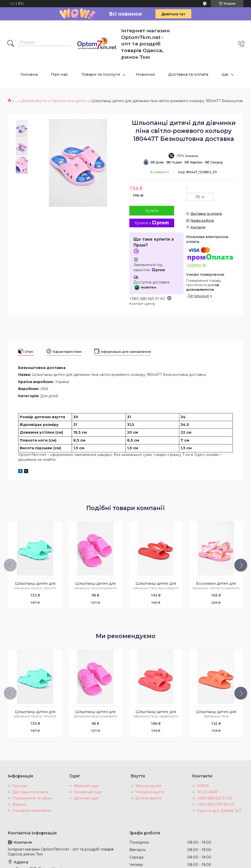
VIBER (203, 786)
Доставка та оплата (188, 74)
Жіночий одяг (86, 786)
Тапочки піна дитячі (69, 101)
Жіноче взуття (148, 786)
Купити (152, 211)
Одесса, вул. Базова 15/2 (219, 811)
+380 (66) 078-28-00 (216, 804)
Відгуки (19, 804)
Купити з (152, 223)
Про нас (60, 74)
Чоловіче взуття (150, 792)
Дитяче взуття (34, 101)
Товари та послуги (101, 74)
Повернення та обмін (32, 798)
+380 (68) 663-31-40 (215, 798)
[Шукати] (11, 44)
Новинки (145, 74)
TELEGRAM (207, 792)
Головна (29, 74)
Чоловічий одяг (88, 792)
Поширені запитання (32, 811)
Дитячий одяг (86, 798)
